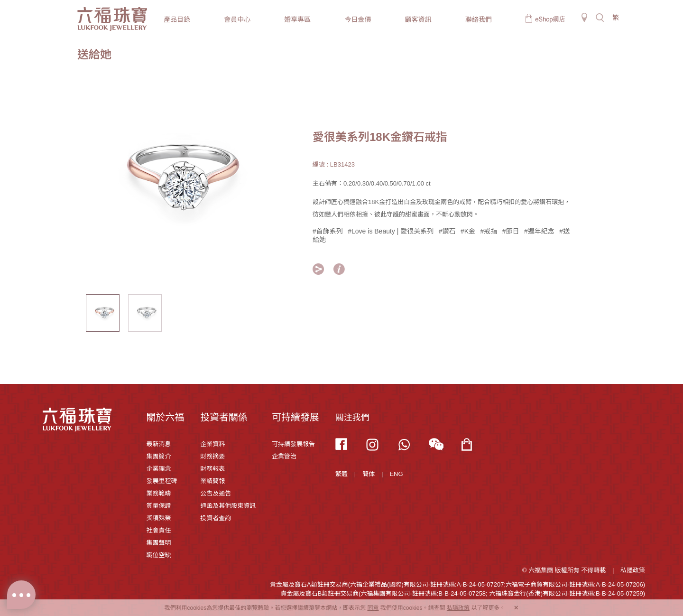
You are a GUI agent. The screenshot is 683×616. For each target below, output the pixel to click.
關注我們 (352, 418)
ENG (396, 474)
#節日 (511, 231)
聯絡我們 (479, 19)
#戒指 (489, 231)
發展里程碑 (162, 481)
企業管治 (284, 456)
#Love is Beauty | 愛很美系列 (391, 231)
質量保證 (158, 506)
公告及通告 (216, 493)
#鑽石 (447, 231)
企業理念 (158, 469)
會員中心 (237, 19)
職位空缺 (158, 555)
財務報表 (212, 469)
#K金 (468, 231)
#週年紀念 (539, 231)
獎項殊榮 (158, 518)
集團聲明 (158, 543)
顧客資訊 (418, 19)
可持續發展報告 (293, 444)
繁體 (341, 474)
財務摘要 (212, 456)
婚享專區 (297, 19)
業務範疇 (158, 493)
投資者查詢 (216, 518)
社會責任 (158, 530)
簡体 (369, 474)
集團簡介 (158, 456)
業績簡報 (212, 481)
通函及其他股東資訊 (228, 506)
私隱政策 (633, 570)
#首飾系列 (328, 231)
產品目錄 (177, 19)
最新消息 (158, 444)
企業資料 (212, 444)
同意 (373, 608)
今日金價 (358, 19)
